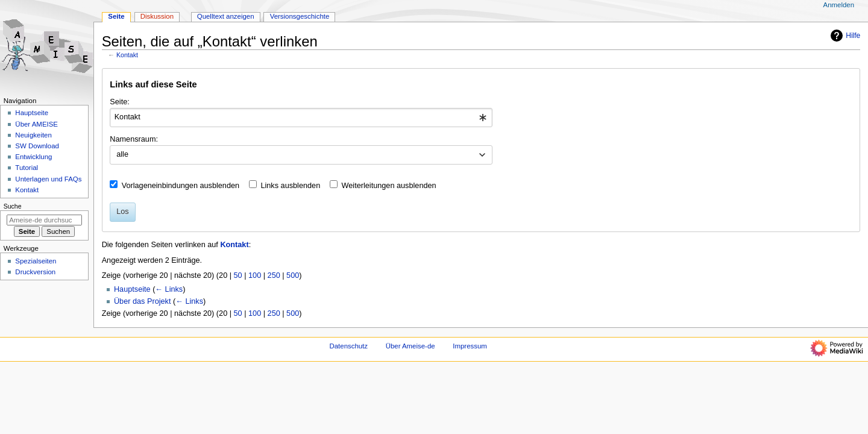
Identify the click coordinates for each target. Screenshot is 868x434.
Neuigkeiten (33, 135)
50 (238, 275)
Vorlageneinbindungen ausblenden (181, 186)
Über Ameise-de (410, 346)
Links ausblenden (290, 186)
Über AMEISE (36, 124)
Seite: (119, 102)
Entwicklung (33, 157)
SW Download (37, 146)
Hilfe (844, 36)
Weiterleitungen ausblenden (389, 186)
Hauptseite (132, 289)
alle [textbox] (122, 154)
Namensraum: (134, 139)
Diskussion (157, 16)
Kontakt (127, 55)
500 (293, 275)
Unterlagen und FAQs (48, 179)
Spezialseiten (36, 261)
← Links (169, 289)
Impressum (470, 346)
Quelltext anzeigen (226, 16)
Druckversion (35, 272)
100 (255, 275)
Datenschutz (349, 346)
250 (274, 275)
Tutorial (27, 168)
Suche (13, 206)
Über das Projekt (143, 301)
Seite (116, 16)
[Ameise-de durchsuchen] (44, 220)
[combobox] (301, 118)
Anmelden (839, 5)
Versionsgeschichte (300, 16)
